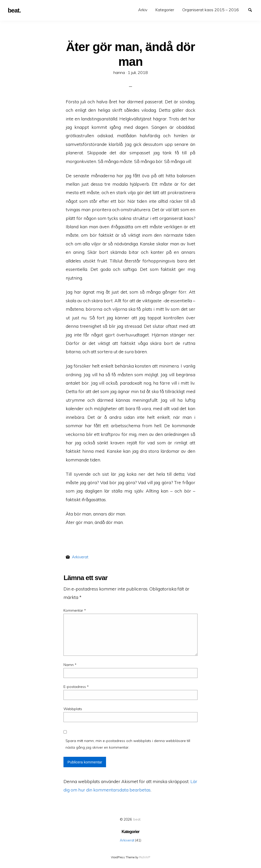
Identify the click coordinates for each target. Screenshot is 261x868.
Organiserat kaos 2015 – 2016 (211, 10)
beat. (137, 819)
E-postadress (76, 687)
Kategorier (165, 10)
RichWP (145, 857)
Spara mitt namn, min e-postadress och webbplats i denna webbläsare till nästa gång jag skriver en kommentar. (128, 744)
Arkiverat (80, 557)
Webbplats (73, 709)
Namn (70, 665)
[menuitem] (143, 10)
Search (252, 9)
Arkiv (143, 10)
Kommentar (75, 610)
